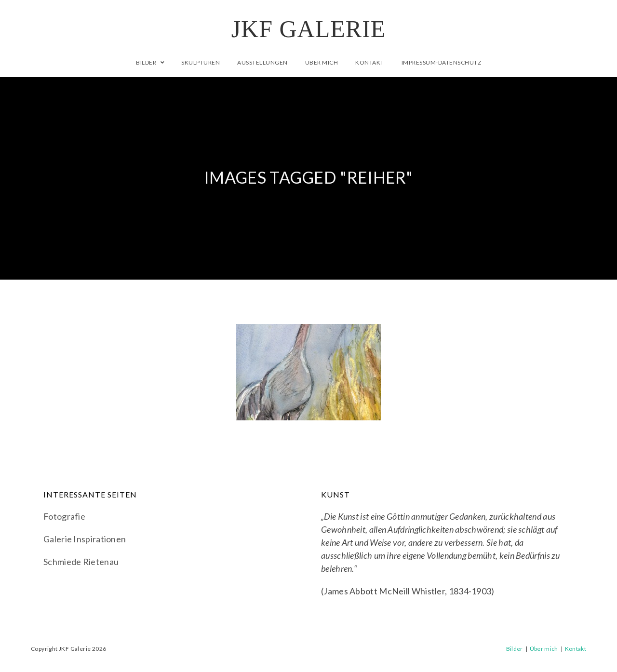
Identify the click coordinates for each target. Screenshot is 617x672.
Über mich (544, 649)
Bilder (515, 649)
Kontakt (576, 649)
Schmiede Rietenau (81, 562)
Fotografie (64, 516)
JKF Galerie (309, 29)
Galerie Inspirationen (85, 539)
